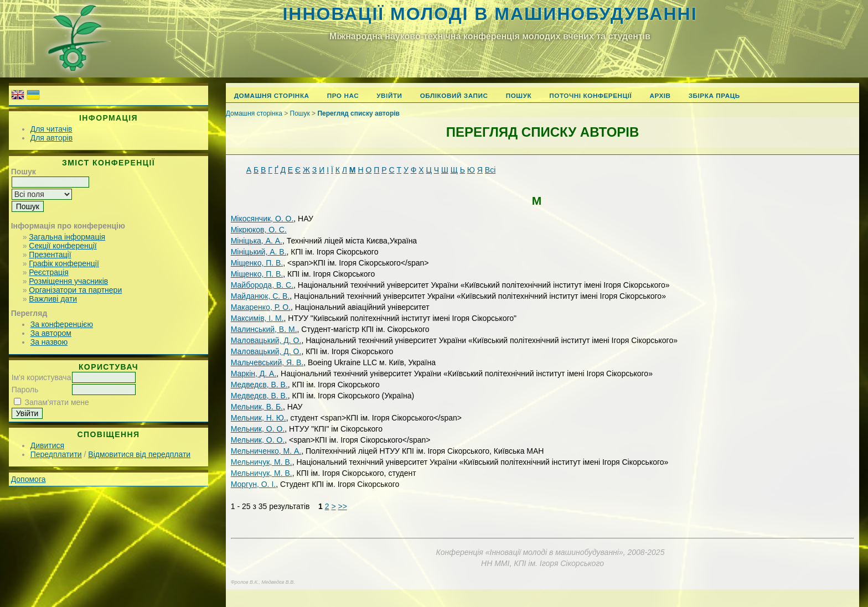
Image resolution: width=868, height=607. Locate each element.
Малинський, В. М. (264, 329)
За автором (51, 333)
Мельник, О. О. (258, 429)
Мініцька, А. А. (257, 241)
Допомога (29, 479)
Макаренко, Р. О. (261, 307)
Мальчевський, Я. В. (267, 362)
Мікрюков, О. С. (259, 230)
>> (342, 506)
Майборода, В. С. (262, 285)
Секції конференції (63, 246)
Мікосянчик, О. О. (262, 219)
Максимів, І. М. (257, 318)
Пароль (25, 390)
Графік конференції (64, 263)
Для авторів (51, 138)
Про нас (343, 95)
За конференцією (62, 324)
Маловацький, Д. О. (266, 340)
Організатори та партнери (75, 290)
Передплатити (56, 454)
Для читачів (51, 129)
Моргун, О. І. (253, 484)
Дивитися (47, 445)
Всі (490, 170)
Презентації (50, 255)
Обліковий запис (454, 95)
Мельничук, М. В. (262, 462)
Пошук (519, 95)
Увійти (389, 95)
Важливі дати (53, 299)
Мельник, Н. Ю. (259, 418)
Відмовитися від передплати (139, 454)
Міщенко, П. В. (257, 263)
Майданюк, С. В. (260, 296)
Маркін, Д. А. (254, 373)
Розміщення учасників (68, 281)
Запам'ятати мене (57, 402)
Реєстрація (48, 272)
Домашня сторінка (272, 95)
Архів (660, 95)
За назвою (49, 342)
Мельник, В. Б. (257, 407)
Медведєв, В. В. (259, 385)
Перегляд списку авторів (358, 113)
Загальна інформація (67, 237)
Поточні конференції (590, 95)
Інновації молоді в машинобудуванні (490, 14)
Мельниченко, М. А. (266, 451)
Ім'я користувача (42, 377)
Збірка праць (714, 95)
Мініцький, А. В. (259, 252)
